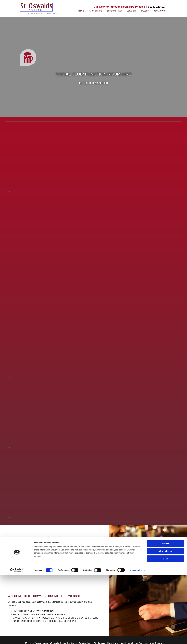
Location (136, 11)
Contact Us (160, 11)
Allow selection (165, 363)
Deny (165, 371)
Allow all (165, 356)
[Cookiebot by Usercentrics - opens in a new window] (17, 382)
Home (92, 11)
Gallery (147, 11)
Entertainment (121, 11)
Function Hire (104, 11)
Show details (136, 382)
